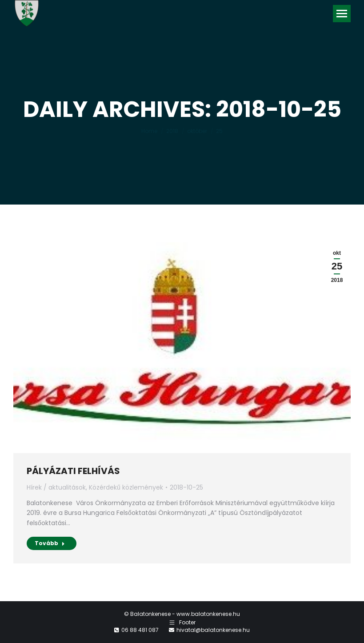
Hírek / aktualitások (56, 487)
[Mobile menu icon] (342, 14)
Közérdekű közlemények (126, 487)
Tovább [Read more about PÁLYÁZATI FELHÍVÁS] (50, 543)
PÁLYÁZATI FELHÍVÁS (73, 471)
